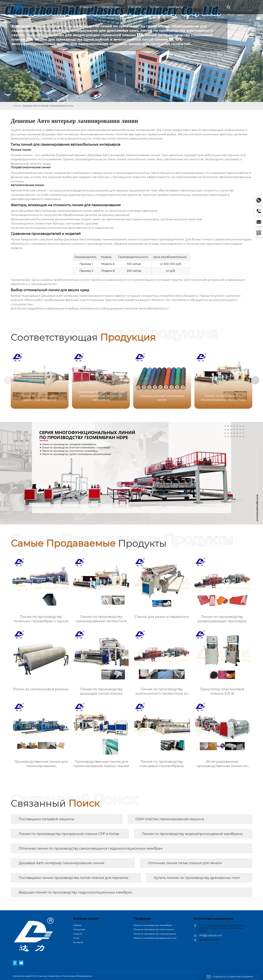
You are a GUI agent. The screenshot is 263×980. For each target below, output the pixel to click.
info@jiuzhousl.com (211, 935)
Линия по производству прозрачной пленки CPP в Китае (69, 834)
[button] (256, 380)
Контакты (78, 942)
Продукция (79, 929)
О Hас (76, 938)
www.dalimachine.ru (154, 308)
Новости (78, 934)
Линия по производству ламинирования (155, 934)
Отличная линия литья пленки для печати (185, 863)
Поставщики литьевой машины (46, 819)
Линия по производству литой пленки (154, 929)
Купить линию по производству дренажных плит (197, 878)
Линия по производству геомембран (153, 925)
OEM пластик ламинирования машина (170, 819)
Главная (17, 106)
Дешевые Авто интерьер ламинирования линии (61, 863)
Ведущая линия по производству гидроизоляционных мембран (75, 892)
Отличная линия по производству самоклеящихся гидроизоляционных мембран (91, 848)
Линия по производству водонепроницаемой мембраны (192, 834)
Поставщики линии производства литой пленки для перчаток (74, 878)
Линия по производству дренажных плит (155, 938)
